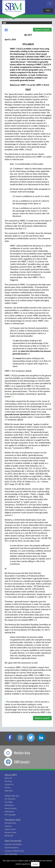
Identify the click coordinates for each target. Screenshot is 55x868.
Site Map (8, 781)
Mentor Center (11, 832)
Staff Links (9, 791)
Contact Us (9, 784)
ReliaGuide (9, 836)
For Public (9, 802)
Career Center (10, 829)
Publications (10, 811)
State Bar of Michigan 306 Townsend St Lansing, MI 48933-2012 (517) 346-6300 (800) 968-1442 (14, 851)
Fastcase (8, 826)
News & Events (11, 808)
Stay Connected (13, 841)
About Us (8, 778)
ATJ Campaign (10, 815)
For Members (10, 799)
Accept (35, 864)
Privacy (7, 787)
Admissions (9, 805)
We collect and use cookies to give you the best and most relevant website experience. (27, 863)
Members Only (13, 820)
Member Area (10, 823)
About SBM (11, 775)
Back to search (42, 30)
